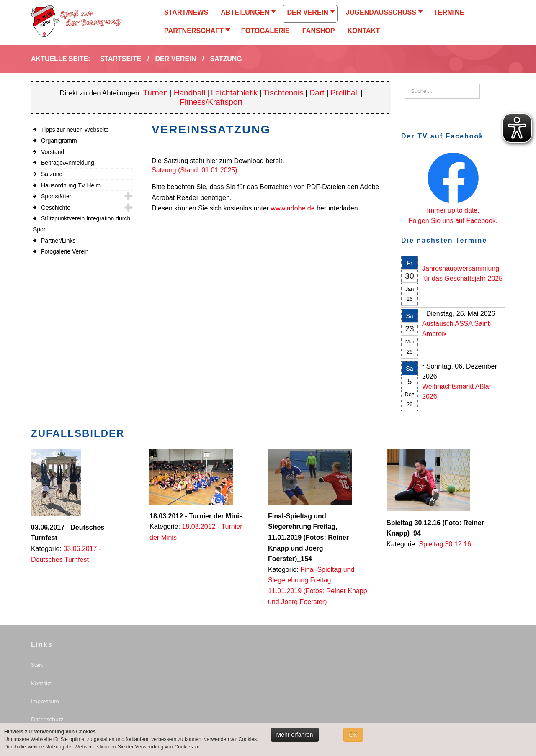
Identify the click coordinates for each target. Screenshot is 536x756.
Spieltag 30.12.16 (445, 544)
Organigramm (59, 141)
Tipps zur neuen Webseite (75, 130)
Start (37, 665)
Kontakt (41, 683)
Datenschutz (47, 719)
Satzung (52, 174)
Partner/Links (58, 241)
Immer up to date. (453, 210)
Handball (190, 93)
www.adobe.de (293, 208)
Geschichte (56, 208)
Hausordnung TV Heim (71, 185)
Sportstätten (57, 196)
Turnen (155, 93)
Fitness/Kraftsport (211, 102)
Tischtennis (283, 93)
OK (353, 735)
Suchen (405, 84)
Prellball (345, 93)
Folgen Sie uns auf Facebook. (453, 221)
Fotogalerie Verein (65, 251)
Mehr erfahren (295, 735)
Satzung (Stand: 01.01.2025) (195, 170)
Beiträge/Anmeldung (68, 163)
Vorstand (53, 152)
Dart (318, 93)
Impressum (45, 701)
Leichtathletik (234, 93)
